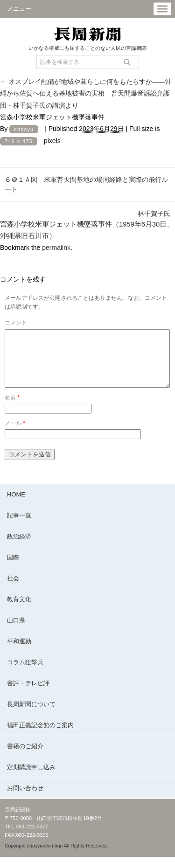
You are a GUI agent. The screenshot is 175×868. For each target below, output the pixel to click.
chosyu (24, 129)
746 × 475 (19, 141)
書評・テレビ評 (28, 694)
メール (15, 434)
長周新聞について (31, 715)
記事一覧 (19, 527)
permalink (56, 248)
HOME (16, 506)
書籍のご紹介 (25, 757)
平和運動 (19, 652)
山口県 (16, 631)
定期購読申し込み (31, 778)
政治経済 (19, 548)
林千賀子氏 (154, 214)
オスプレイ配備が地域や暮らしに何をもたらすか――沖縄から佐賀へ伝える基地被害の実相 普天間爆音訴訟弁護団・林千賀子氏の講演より (86, 93)
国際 (13, 568)
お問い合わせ (25, 799)
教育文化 (19, 610)
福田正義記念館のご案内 (40, 736)
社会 (13, 589)
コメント (16, 323)
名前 (12, 409)
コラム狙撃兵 (25, 673)
